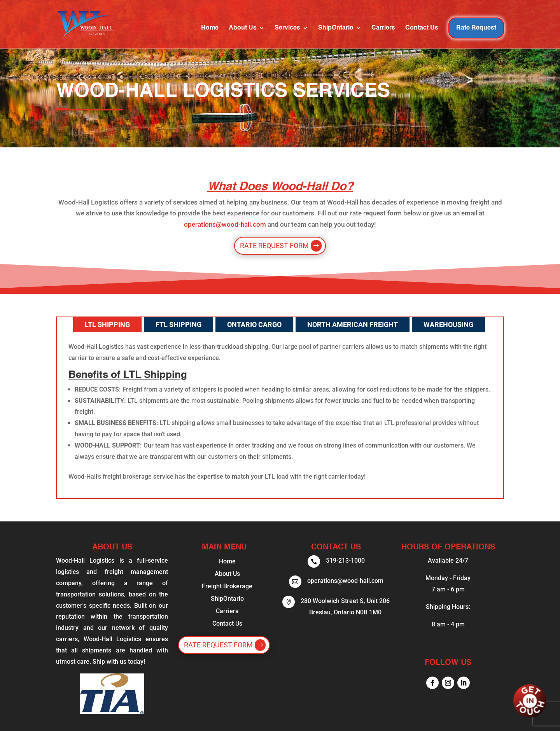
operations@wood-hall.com (225, 224)
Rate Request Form (274, 246)
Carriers (383, 28)
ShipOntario (336, 28)
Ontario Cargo (254, 324)
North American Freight (353, 324)
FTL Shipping (178, 324)
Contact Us (422, 28)
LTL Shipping (107, 324)
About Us (243, 28)
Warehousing (448, 324)
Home (210, 28)
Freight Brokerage (227, 586)
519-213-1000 (345, 560)
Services (287, 28)
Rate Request (476, 28)
